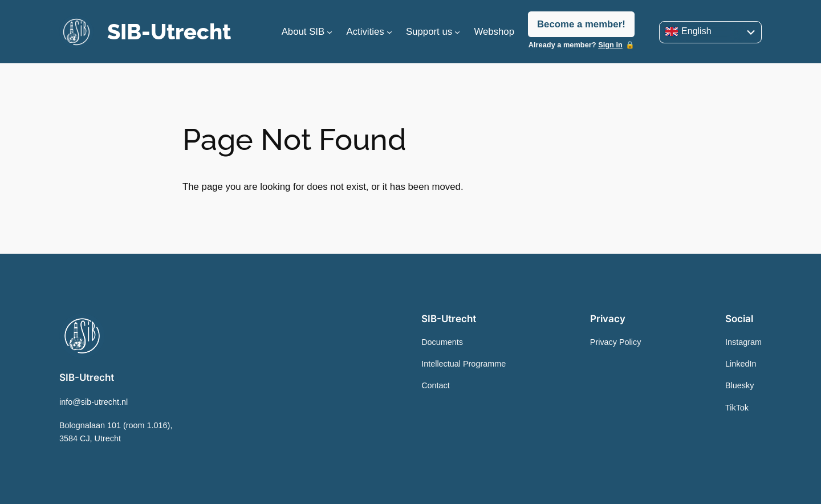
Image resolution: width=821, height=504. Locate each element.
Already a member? (576, 45)
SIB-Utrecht (169, 32)
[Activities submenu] (389, 32)
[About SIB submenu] (330, 32)
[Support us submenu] (457, 32)
